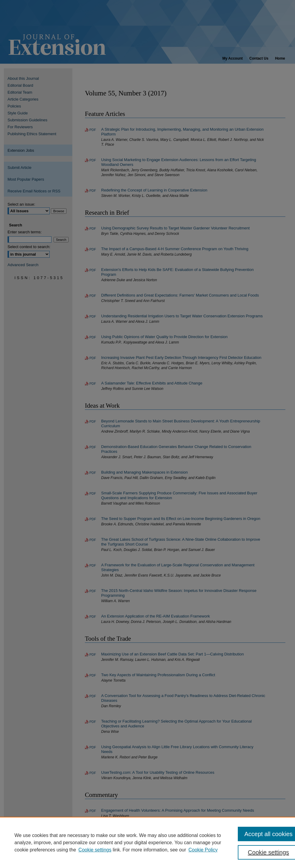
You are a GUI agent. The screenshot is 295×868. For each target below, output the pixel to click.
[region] (147, 842)
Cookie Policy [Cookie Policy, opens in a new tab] (203, 850)
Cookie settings (95, 850)
